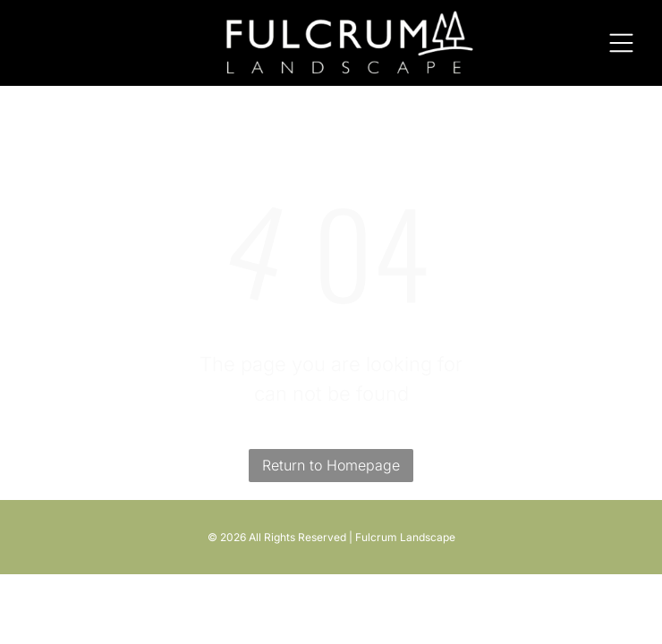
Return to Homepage (331, 465)
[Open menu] (621, 43)
